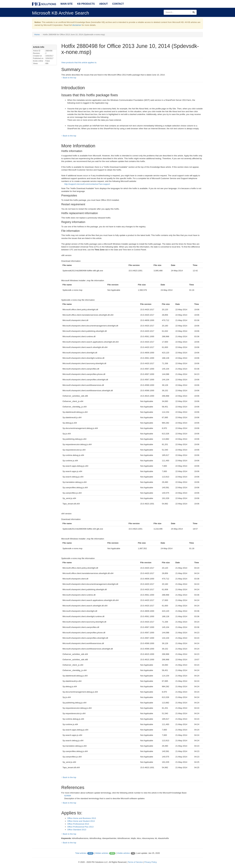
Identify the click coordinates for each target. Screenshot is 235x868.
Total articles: (81, 853)
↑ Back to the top (69, 78)
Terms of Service (135, 862)
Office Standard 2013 (77, 830)
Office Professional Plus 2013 (80, 827)
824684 (68, 796)
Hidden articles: (102, 853)
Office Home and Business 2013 (82, 818)
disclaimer (77, 25)
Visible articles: (124, 853)
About (103, 4)
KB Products (86, 4)
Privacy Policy (151, 862)
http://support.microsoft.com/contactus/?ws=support (87, 184)
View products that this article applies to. (79, 63)
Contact (118, 4)
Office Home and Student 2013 (81, 821)
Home (37, 35)
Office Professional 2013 (78, 824)
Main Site (67, 4)
